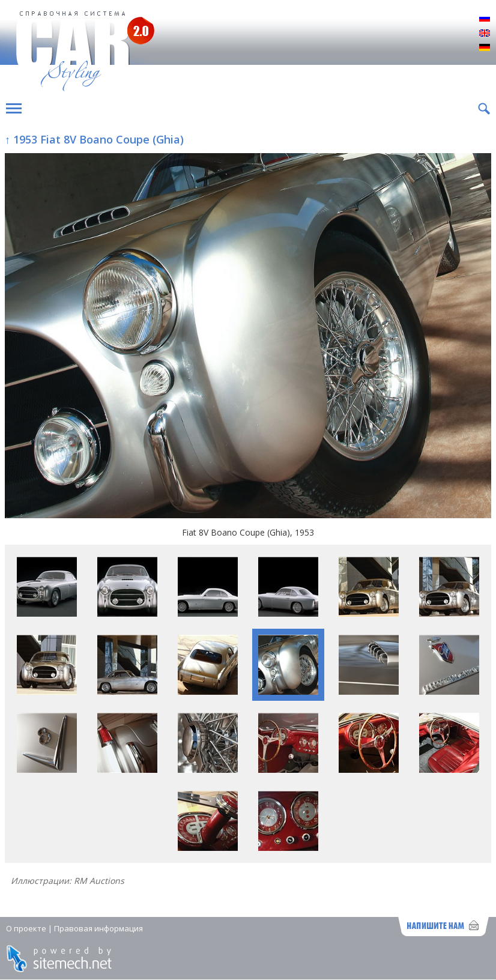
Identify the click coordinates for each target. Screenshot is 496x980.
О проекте (26, 928)
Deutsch (485, 48)
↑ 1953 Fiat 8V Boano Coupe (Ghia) (94, 139)
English (485, 34)
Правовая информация (98, 928)
